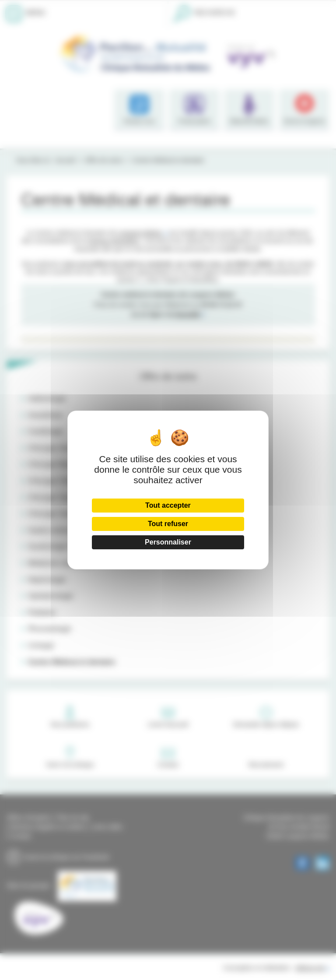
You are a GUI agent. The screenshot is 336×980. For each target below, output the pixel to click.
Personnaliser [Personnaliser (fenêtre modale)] (168, 542)
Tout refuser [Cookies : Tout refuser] (168, 524)
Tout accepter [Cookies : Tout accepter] (168, 505)
